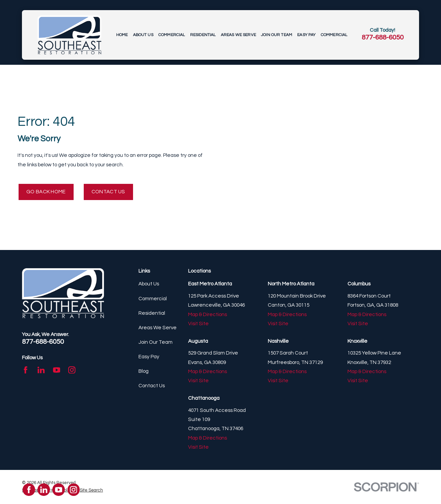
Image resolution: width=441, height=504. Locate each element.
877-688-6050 (383, 37)
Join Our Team (155, 342)
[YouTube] (57, 370)
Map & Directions (207, 315)
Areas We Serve (158, 328)
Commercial (153, 299)
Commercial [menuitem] (172, 35)
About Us (149, 284)
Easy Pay (149, 357)
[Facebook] (25, 370)
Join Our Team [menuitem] (277, 35)
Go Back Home (46, 192)
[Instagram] (72, 370)
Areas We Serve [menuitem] (238, 35)
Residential (152, 313)
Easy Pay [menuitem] (306, 35)
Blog (144, 371)
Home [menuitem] (122, 35)
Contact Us (108, 192)
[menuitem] (91, 491)
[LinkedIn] (41, 370)
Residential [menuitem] (203, 35)
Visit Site (198, 324)
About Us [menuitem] (143, 35)
